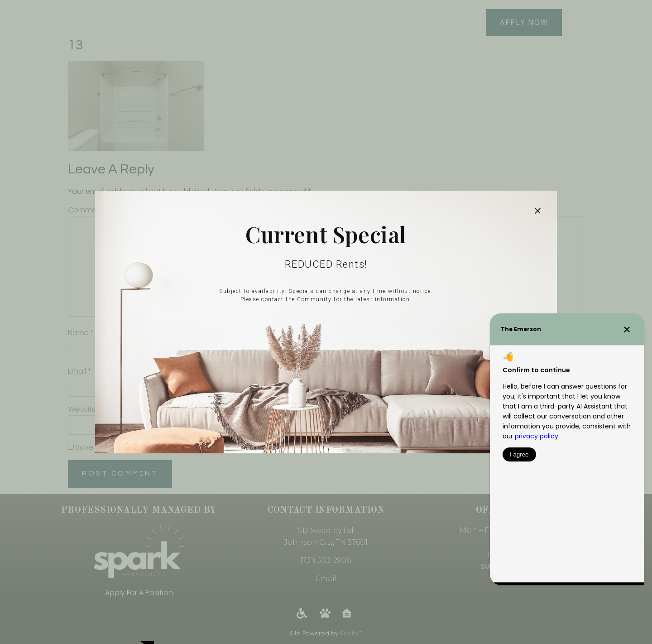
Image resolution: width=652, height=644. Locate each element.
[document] (326, 322)
